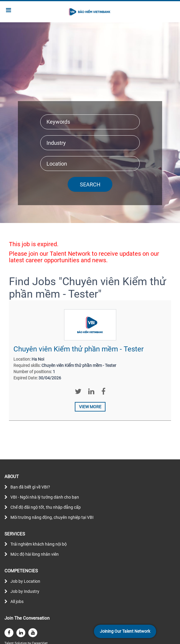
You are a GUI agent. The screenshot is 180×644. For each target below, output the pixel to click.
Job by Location (25, 581)
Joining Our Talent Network (125, 631)
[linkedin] (21, 633)
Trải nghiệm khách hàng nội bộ (39, 544)
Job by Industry (25, 591)
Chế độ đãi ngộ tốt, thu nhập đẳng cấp (46, 507)
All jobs (17, 601)
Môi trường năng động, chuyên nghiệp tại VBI (52, 517)
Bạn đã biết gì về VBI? (30, 487)
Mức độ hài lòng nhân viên (35, 554)
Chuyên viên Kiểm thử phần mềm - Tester (79, 349)
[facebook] (9, 633)
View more (90, 407)
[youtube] (33, 633)
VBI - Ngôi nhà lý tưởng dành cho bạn (45, 497)
